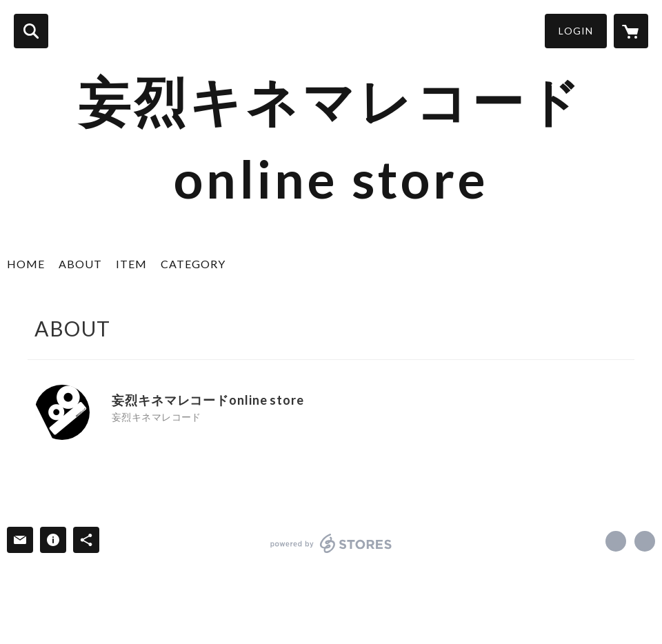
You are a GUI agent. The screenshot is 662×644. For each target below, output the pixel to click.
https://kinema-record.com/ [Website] (135, 434)
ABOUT (80, 264)
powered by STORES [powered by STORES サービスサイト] (331, 543)
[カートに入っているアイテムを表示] (631, 31)
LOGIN (576, 31)
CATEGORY (193, 264)
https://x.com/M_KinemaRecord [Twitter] (117, 434)
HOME (26, 264)
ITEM (131, 264)
